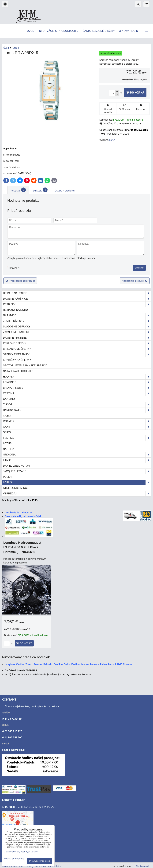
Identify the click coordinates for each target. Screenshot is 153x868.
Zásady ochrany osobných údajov (21, 852)
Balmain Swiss (77, 388)
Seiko (7, 432)
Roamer (77, 421)
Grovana (77, 455)
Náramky (77, 316)
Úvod (31, 31)
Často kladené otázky (99, 31)
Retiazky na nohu (15, 310)
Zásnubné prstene (77, 332)
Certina (77, 393)
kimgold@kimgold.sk (13, 750)
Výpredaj (77, 494)
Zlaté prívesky (77, 321)
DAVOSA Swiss (77, 410)
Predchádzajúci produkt (20, 281)
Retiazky (77, 304)
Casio (7, 416)
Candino (9, 399)
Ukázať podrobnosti (14, 859)
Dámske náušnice (77, 299)
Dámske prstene (77, 338)
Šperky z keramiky (77, 354)
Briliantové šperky (77, 349)
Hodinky (77, 377)
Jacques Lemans (77, 471)
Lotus (7, 443)
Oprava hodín (129, 31)
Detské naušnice (77, 293)
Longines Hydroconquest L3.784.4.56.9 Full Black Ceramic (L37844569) (22, 547)
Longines (77, 382)
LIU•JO (77, 460)
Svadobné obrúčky (77, 327)
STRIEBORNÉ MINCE (16, 488)
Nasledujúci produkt (135, 281)
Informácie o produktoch (58, 31)
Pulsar (8, 477)
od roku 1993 (31, 22)
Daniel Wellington (16, 466)
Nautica (9, 449)
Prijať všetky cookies (39, 861)
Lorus (77, 483)
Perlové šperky (77, 343)
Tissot (77, 405)
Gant (77, 427)
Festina (77, 438)
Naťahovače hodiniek (18, 371)
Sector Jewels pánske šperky (25, 366)
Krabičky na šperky (17, 360)
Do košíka (135, 92)
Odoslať (139, 268)
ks (8, 643)
